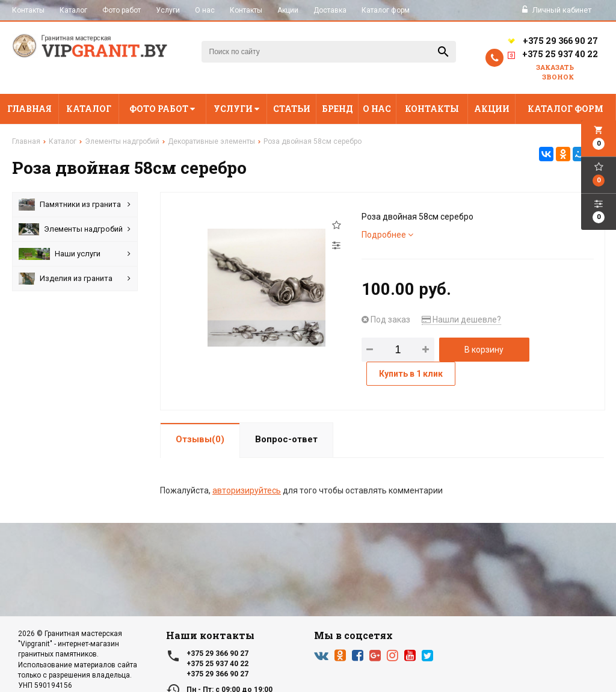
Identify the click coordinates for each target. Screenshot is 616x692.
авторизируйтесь (247, 490)
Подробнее (387, 235)
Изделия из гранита (75, 279)
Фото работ (122, 10)
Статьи (292, 109)
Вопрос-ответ (286, 439)
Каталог (73, 10)
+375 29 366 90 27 (552, 41)
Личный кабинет (557, 10)
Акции (288, 10)
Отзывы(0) (200, 439)
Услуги (168, 10)
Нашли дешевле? (461, 320)
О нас (205, 10)
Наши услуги (75, 254)
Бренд (337, 109)
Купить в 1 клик (411, 374)
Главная (29, 109)
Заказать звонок (555, 72)
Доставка (330, 10)
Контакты (28, 10)
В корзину (484, 350)
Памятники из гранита (75, 205)
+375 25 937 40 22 (552, 55)
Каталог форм (386, 10)
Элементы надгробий (75, 229)
